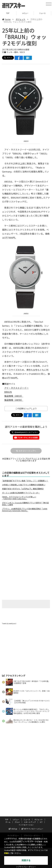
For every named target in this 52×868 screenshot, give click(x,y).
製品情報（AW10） (14, 396)
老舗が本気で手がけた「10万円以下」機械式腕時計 (23, 489)
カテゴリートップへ (26, 451)
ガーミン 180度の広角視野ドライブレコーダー (21, 493)
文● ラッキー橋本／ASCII (13, 52)
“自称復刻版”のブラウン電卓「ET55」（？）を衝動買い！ (25, 481)
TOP (9, 13)
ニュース (43, 13)
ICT (41, 822)
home (6, 19)
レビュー (26, 13)
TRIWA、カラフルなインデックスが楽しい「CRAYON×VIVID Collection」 (19, 498)
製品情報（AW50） (14, 400)
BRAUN (8, 392)
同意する (26, 860)
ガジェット (21, 19)
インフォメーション (26, 825)
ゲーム (8, 822)
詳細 (6, 853)
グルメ (17, 822)
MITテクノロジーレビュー (32, 829)
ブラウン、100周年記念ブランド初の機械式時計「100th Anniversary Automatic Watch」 (25, 510)
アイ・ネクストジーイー (16, 388)
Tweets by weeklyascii (9, 623)
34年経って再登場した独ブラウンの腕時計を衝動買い (24, 485)
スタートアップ (30, 822)
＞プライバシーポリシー (26, 867)
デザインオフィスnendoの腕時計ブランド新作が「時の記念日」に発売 (25, 504)
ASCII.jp (13, 829)
